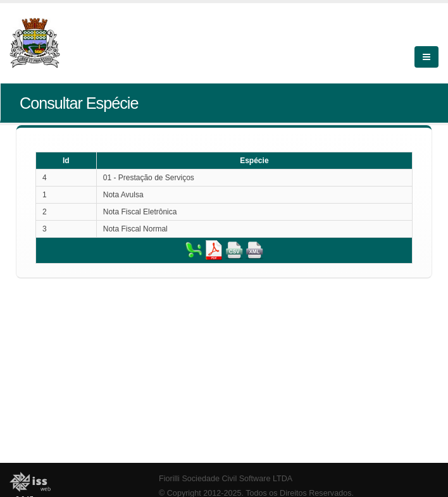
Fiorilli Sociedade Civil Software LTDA (226, 479)
